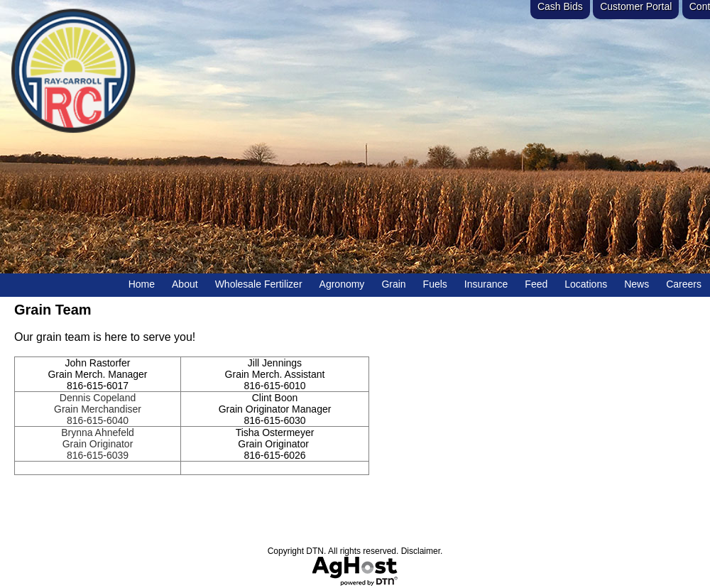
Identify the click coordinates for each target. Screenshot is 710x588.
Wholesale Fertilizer (259, 284)
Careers (684, 284)
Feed (536, 284)
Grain (393, 284)
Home (142, 284)
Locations (586, 284)
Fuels (435, 284)
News (637, 284)
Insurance (486, 284)
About (185, 284)
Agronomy (342, 284)
